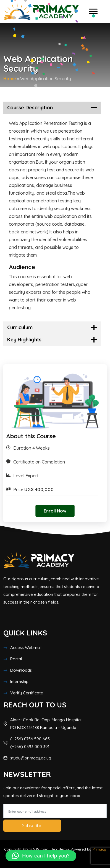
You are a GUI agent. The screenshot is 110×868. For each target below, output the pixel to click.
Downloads (21, 670)
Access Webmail (26, 647)
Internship (19, 682)
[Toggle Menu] (93, 11)
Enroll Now (55, 511)
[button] (41, 856)
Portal (16, 659)
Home (10, 79)
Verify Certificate (27, 693)
